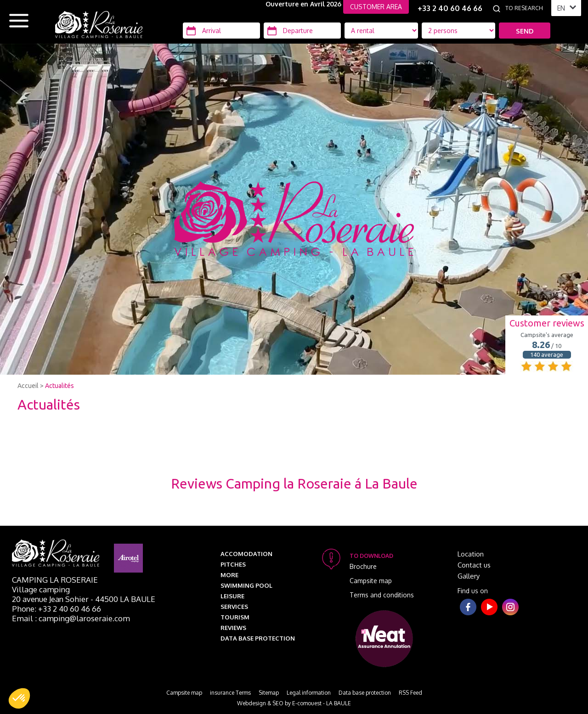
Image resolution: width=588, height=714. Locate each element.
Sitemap (269, 693)
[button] (19, 698)
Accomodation (246, 554)
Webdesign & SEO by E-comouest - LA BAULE (294, 703)
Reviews (233, 628)
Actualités (59, 386)
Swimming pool (246, 585)
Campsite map (371, 581)
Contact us (474, 565)
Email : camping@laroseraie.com (71, 618)
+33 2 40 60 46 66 (450, 8)
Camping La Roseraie (55, 580)
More (229, 575)
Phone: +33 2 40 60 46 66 (57, 609)
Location (471, 554)
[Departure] (302, 31)
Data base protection (258, 638)
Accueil (28, 386)
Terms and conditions (382, 595)
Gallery (469, 576)
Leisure (232, 596)
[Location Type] (458, 31)
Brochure (363, 566)
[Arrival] (221, 31)
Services (234, 607)
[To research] (526, 8)
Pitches (233, 564)
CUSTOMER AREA (376, 7)
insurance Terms (230, 693)
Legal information (309, 693)
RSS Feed (410, 693)
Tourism (235, 617)
